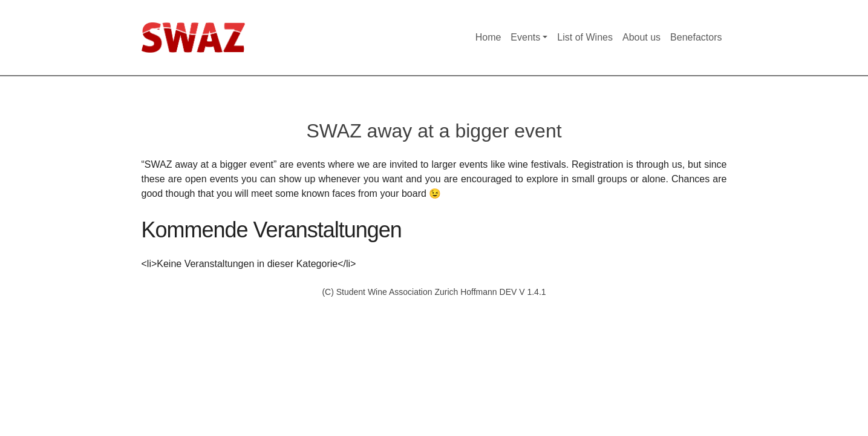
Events (525, 37)
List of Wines (585, 37)
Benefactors (696, 37)
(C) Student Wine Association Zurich (391, 292)
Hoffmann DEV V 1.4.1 (503, 292)
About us (641, 37)
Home (488, 37)
